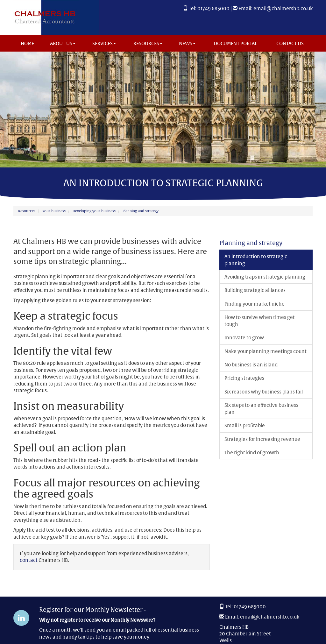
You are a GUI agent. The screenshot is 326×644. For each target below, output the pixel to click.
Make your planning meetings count (266, 351)
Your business (54, 211)
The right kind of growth (252, 453)
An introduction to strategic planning (256, 260)
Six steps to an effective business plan (261, 408)
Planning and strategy (141, 211)
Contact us (290, 43)
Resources (148, 43)
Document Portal (235, 43)
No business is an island (251, 365)
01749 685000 (213, 8)
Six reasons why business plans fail (264, 392)
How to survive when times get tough (260, 321)
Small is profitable (245, 425)
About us (63, 43)
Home (27, 43)
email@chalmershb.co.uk (283, 8)
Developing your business (94, 211)
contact (29, 560)
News (187, 43)
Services (104, 43)
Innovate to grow (244, 338)
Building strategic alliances (255, 290)
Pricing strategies (244, 378)
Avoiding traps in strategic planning (265, 277)
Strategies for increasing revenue (262, 439)
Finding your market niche (255, 304)
